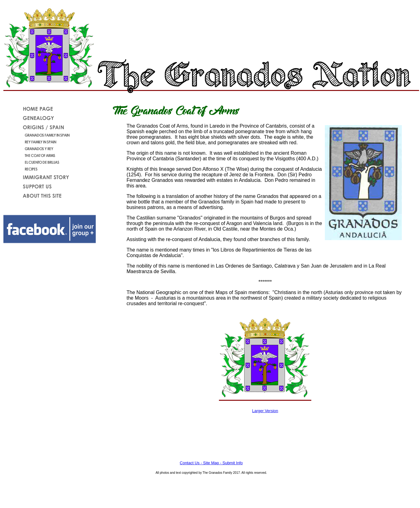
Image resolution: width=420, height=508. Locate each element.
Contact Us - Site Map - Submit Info (211, 463)
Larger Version (265, 411)
